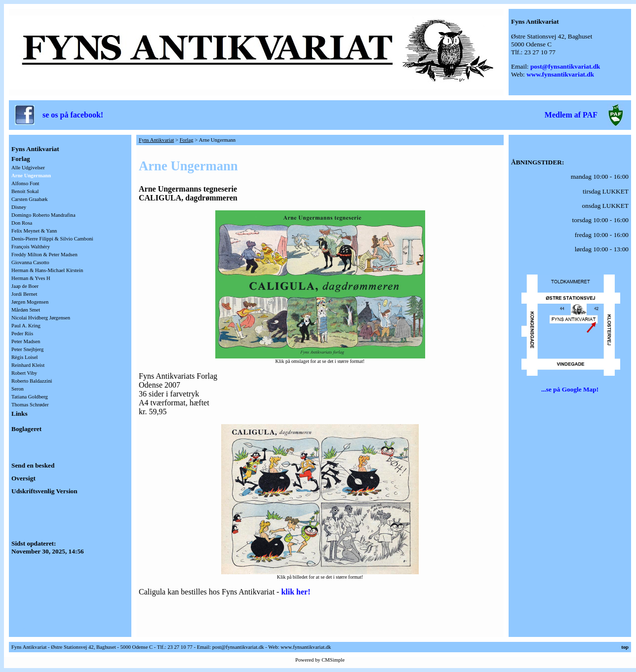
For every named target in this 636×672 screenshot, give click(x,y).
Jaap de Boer (25, 286)
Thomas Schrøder (30, 405)
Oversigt (23, 478)
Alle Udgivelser (28, 168)
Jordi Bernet (24, 294)
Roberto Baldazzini (32, 381)
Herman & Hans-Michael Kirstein (47, 270)
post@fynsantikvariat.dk (565, 66)
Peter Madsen (26, 341)
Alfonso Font (25, 183)
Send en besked (33, 465)
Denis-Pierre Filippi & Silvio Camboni (52, 239)
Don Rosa (22, 223)
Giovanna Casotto (30, 262)
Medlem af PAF (571, 115)
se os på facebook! (73, 115)
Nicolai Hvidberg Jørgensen (41, 318)
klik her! (296, 592)
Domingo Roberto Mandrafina (43, 215)
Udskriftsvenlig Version (44, 491)
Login (24, 628)
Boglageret (26, 429)
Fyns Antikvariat (35, 149)
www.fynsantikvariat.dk (560, 74)
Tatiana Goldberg (30, 397)
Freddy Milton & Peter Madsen (44, 255)
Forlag (21, 159)
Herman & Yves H (31, 278)
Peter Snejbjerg (27, 349)
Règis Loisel (25, 357)
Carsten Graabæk (30, 199)
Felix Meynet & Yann (34, 231)
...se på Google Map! (570, 389)
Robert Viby (24, 373)
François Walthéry (31, 247)
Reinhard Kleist (28, 365)
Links (20, 414)
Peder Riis (22, 334)
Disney (19, 207)
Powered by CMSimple (320, 660)
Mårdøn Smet (26, 310)
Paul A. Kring (26, 326)
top (625, 647)
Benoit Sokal (25, 191)
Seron (18, 389)
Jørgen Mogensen (30, 302)
